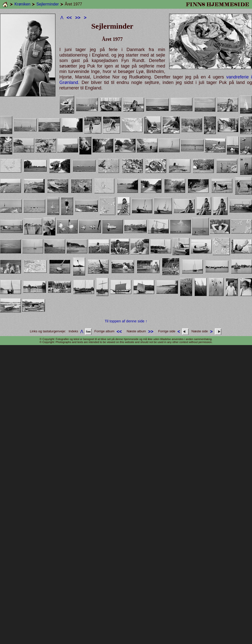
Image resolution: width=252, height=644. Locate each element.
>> (78, 18)
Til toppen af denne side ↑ (126, 321)
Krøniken (22, 4)
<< (69, 18)
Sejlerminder (48, 4)
